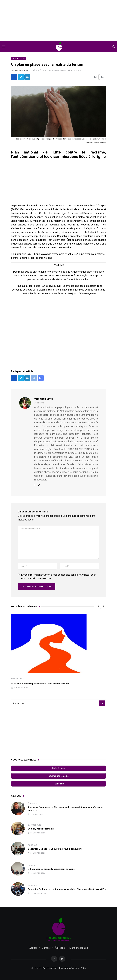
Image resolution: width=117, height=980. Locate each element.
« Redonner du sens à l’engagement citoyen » (52, 868)
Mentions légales (79, 947)
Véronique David (23, 71)
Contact (46, 947)
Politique (33, 844)
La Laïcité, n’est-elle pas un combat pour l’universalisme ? (41, 684)
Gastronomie (34, 824)
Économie (33, 802)
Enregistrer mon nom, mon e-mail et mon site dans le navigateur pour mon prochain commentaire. (58, 577)
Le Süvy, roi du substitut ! (41, 828)
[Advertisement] (58, 20)
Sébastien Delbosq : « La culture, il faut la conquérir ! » (56, 848)
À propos (60, 947)
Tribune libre (17, 679)
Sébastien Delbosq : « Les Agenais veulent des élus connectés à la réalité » (67, 888)
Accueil (33, 947)
